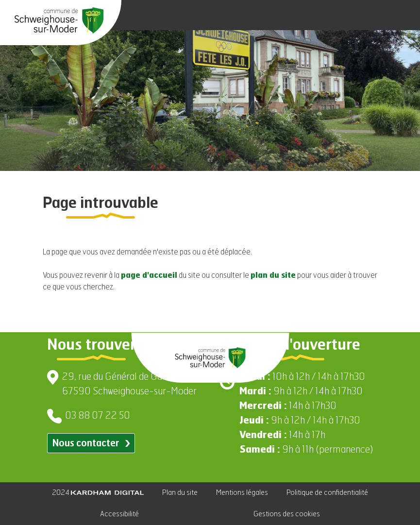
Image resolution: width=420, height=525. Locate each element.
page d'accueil (149, 276)
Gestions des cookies (287, 514)
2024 (98, 493)
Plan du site (180, 493)
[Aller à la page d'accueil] (59, 20)
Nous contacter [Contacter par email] (91, 444)
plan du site (273, 276)
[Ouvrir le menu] (401, 15)
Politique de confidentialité (327, 493)
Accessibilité (119, 514)
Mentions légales (242, 493)
